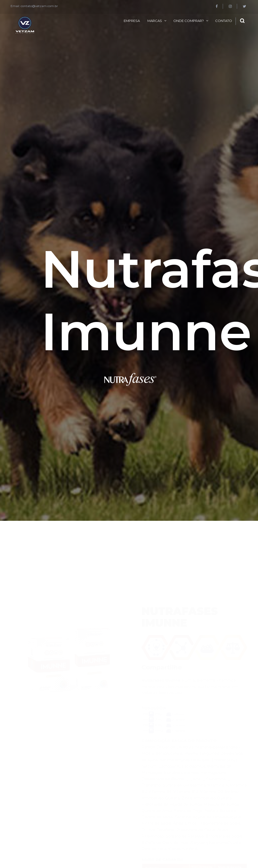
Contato (224, 21)
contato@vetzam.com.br (39, 6)
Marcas (155, 21)
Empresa (132, 21)
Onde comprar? (189, 21)
